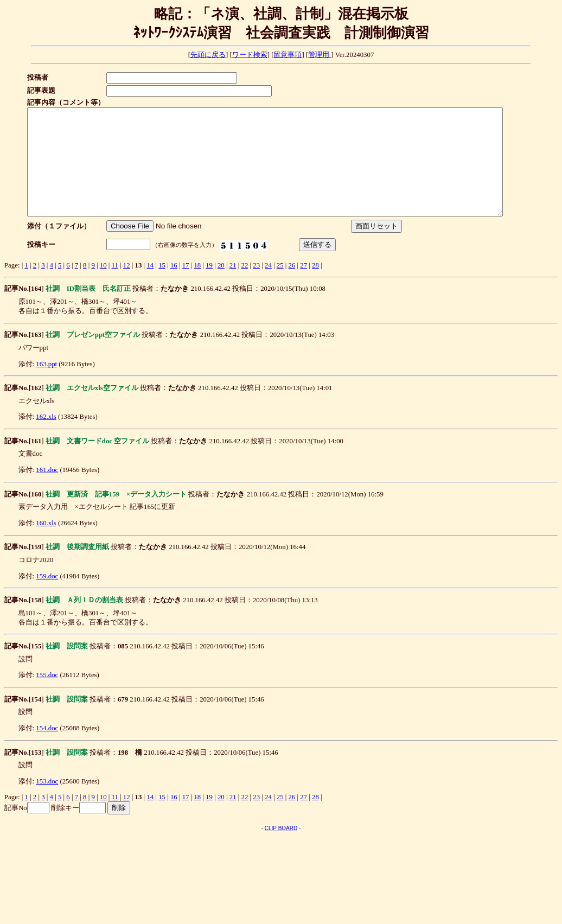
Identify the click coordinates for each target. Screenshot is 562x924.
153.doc (47, 802)
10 (103, 286)
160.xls (46, 544)
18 (197, 286)
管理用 (320, 55)
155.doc (47, 696)
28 (315, 286)
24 (268, 286)
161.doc (47, 491)
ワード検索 (250, 55)
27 (304, 286)
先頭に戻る (208, 55)
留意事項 (288, 55)
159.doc (47, 597)
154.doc (47, 749)
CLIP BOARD (281, 849)
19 (209, 286)
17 (186, 286)
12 (127, 286)
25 (280, 286)
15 (162, 286)
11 (115, 286)
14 (150, 286)
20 (221, 286)
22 (245, 286)
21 (233, 286)
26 (292, 286)
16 (174, 286)
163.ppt (46, 385)
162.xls (46, 438)
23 (256, 286)
